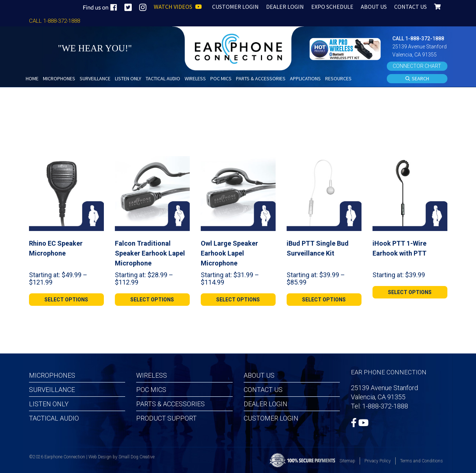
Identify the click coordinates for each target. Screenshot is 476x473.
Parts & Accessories (170, 404)
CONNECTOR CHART (417, 66)
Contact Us (263, 390)
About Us (259, 375)
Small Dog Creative (137, 457)
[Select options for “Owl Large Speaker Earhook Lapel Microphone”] (238, 300)
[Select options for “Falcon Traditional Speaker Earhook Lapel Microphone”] (152, 300)
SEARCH (417, 79)
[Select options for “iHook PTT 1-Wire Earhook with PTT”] (410, 292)
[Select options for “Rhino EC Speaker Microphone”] (66, 300)
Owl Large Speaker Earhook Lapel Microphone (229, 253)
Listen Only (49, 404)
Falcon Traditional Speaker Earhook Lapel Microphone (150, 253)
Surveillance (52, 390)
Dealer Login (266, 404)
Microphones (52, 375)
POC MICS (151, 390)
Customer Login (271, 418)
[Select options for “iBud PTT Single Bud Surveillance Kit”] (324, 300)
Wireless (152, 375)
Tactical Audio (54, 418)
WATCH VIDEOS (178, 7)
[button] (346, 48)
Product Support (166, 418)
